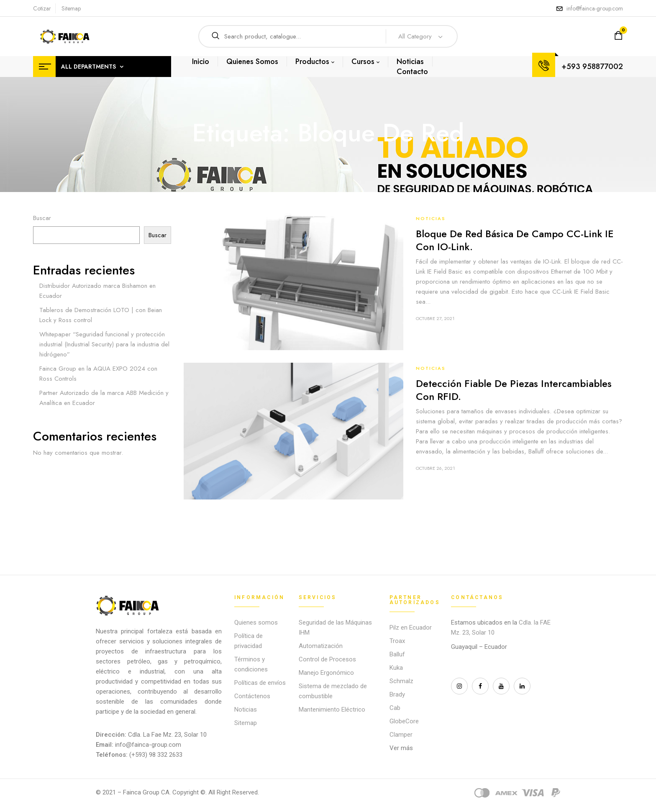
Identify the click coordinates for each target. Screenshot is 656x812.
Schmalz (401, 681)
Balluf (397, 654)
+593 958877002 (592, 67)
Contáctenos (252, 696)
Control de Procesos (327, 659)
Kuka (396, 668)
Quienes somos (256, 622)
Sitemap (71, 8)
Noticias (431, 218)
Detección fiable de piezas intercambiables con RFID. (514, 390)
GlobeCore (404, 721)
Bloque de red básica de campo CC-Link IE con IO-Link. (515, 240)
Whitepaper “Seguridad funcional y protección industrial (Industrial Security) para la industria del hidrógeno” (104, 344)
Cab (395, 708)
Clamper (401, 735)
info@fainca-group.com (595, 8)
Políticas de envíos (260, 683)
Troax (397, 641)
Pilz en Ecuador (411, 628)
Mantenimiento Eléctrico (332, 710)
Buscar (42, 218)
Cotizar (42, 8)
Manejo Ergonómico (326, 673)
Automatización (321, 646)
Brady (397, 694)
